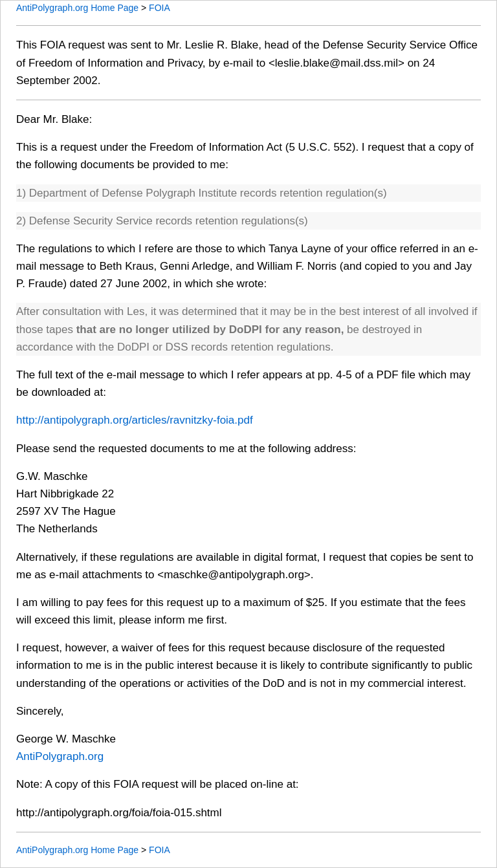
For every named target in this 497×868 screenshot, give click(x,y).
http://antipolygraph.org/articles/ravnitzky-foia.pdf (135, 420)
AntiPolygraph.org (60, 756)
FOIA (160, 8)
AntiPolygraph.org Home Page (77, 8)
